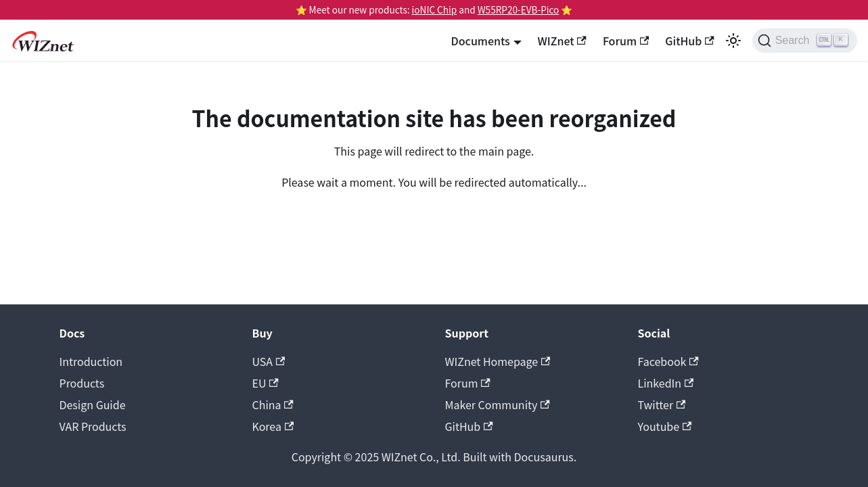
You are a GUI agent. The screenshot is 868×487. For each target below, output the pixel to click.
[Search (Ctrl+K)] (805, 41)
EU (266, 383)
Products (82, 383)
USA (269, 361)
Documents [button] (481, 41)
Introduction (91, 361)
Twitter (662, 404)
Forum (626, 41)
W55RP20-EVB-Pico (519, 9)
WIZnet (562, 41)
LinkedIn (666, 383)
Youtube (665, 426)
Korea (273, 426)
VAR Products (93, 426)
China (273, 404)
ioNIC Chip (435, 9)
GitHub (689, 41)
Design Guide (93, 404)
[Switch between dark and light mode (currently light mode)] (733, 41)
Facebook (668, 361)
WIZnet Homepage (498, 361)
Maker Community (498, 404)
